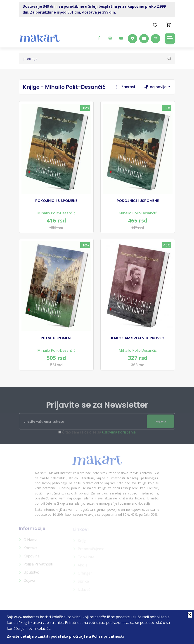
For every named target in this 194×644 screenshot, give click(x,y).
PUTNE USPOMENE (56, 338)
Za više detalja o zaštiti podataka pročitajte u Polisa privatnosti (65, 636)
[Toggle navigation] (170, 39)
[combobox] (162, 87)
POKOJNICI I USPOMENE (56, 201)
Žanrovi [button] (125, 87)
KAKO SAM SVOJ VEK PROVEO (138, 338)
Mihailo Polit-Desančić (56, 213)
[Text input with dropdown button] (97, 59)
